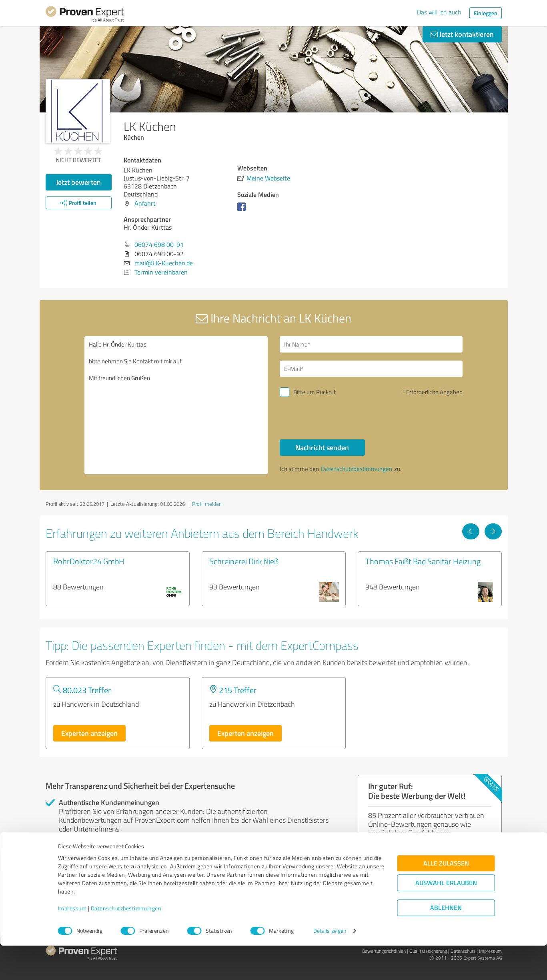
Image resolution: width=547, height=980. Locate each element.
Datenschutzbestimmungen (126, 943)
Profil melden (207, 504)
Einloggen (486, 13)
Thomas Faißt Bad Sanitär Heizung (423, 561)
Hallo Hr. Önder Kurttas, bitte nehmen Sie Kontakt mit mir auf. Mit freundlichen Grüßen (176, 405)
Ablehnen (446, 942)
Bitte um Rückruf (315, 392)
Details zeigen (330, 965)
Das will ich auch (439, 12)
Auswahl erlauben (446, 917)
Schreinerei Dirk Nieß (244, 561)
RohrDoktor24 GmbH (89, 561)
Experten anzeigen (89, 733)
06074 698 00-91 (159, 244)
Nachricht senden (322, 447)
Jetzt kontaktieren (462, 34)
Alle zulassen (446, 897)
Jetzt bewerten (78, 182)
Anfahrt (145, 203)
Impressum (72, 943)
